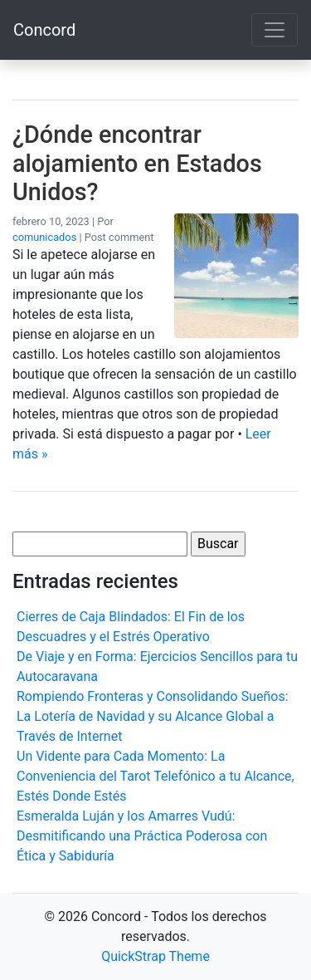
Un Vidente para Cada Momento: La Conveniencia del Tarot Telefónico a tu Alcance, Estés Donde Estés (155, 776)
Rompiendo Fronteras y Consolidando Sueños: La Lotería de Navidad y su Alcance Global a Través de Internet (153, 716)
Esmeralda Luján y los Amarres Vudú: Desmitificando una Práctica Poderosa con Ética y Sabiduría (142, 836)
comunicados (44, 237)
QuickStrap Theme (155, 956)
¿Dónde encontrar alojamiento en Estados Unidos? (137, 163)
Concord (44, 30)
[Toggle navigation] (275, 30)
